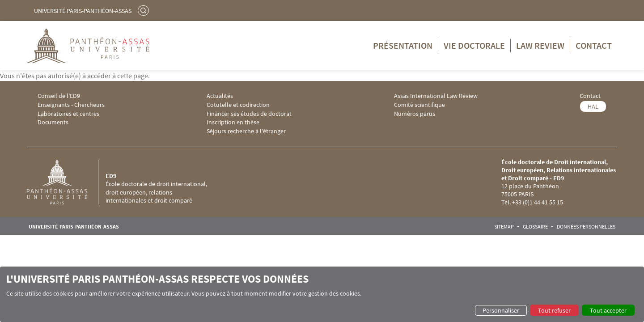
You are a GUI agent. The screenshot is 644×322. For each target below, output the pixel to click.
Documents (53, 122)
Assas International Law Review (436, 96)
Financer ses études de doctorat (249, 114)
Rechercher (144, 10)
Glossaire (535, 227)
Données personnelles (586, 227)
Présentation (403, 45)
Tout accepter (608, 310)
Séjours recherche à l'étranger (246, 131)
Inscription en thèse (233, 122)
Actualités (220, 96)
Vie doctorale (474, 45)
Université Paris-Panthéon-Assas (83, 11)
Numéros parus (415, 114)
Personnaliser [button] (501, 310)
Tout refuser (554, 310)
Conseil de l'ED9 (59, 96)
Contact (594, 45)
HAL (593, 106)
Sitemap (504, 227)
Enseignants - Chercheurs (71, 105)
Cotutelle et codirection (238, 105)
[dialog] (322, 294)
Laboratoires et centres (68, 114)
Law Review (540, 45)
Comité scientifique (419, 105)
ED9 (111, 176)
